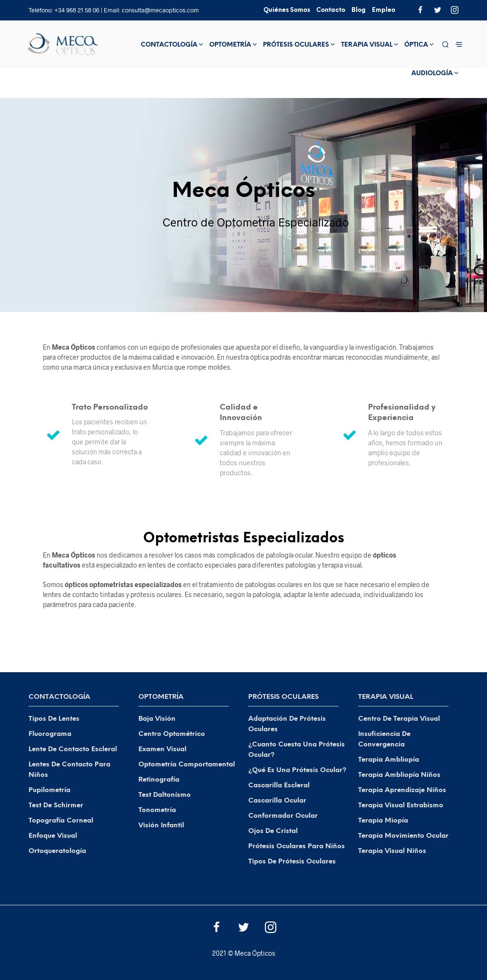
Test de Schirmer (56, 806)
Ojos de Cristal (273, 831)
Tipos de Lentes (54, 719)
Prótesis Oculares (296, 45)
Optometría (230, 45)
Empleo (384, 10)
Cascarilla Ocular (277, 801)
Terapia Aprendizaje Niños (402, 790)
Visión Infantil (161, 826)
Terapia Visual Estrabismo (401, 806)
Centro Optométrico (172, 734)
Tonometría (157, 810)
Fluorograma (50, 734)
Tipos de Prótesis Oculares (292, 862)
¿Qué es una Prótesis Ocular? (297, 770)
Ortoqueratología (57, 851)
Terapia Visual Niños (392, 851)
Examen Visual (162, 750)
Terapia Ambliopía (389, 760)
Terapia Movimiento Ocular (403, 836)
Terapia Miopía (383, 821)
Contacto (331, 10)
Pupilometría (49, 790)
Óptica (416, 45)
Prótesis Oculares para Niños (297, 847)
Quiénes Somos (287, 10)
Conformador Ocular (283, 816)
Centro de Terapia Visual (399, 719)
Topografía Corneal (61, 821)
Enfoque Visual (53, 836)
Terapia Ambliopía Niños (399, 775)
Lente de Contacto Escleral (73, 750)
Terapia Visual (367, 45)
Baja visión (157, 719)
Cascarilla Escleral (279, 786)
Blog (359, 10)
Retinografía (159, 780)
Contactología (169, 45)
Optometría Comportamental (187, 765)
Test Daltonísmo (165, 795)
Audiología (432, 73)
